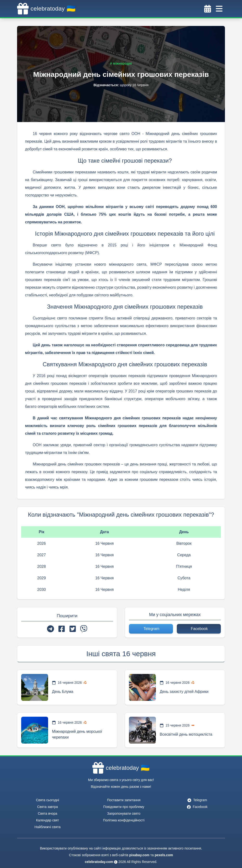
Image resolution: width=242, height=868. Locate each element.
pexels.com (164, 855)
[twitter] (73, 629)
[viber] (84, 629)
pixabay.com (139, 855)
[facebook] (62, 629)
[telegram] (51, 629)
